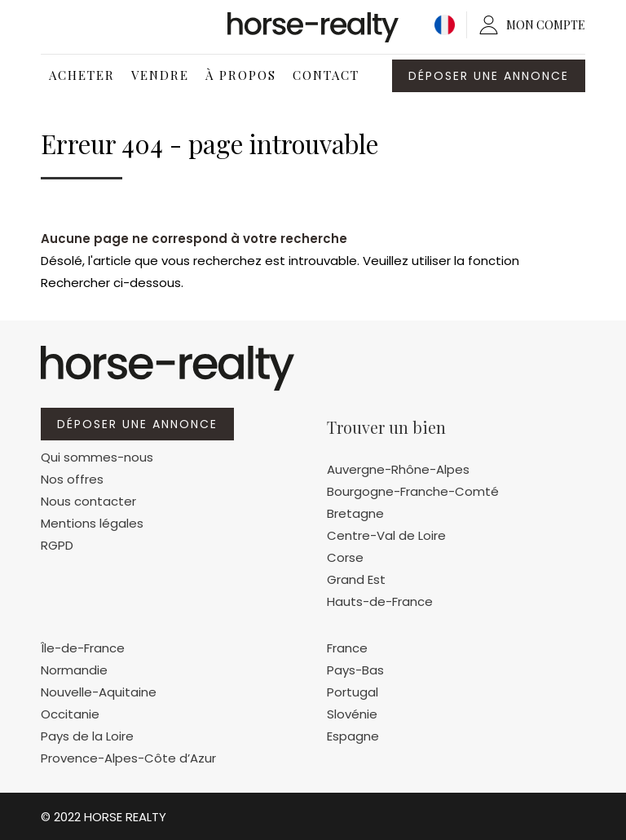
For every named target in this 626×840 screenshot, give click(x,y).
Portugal (353, 692)
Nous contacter (88, 501)
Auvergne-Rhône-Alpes (398, 469)
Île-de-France (83, 648)
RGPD (57, 545)
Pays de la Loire (87, 736)
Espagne (353, 736)
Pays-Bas (355, 670)
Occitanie (70, 714)
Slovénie (352, 714)
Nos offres (72, 479)
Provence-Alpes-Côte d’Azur (128, 758)
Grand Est (356, 579)
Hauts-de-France (380, 601)
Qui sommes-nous (97, 457)
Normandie (74, 670)
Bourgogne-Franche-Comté (413, 491)
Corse (345, 557)
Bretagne (355, 513)
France (347, 648)
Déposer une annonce (489, 76)
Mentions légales (92, 523)
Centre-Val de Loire (386, 535)
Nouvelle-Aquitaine (99, 692)
